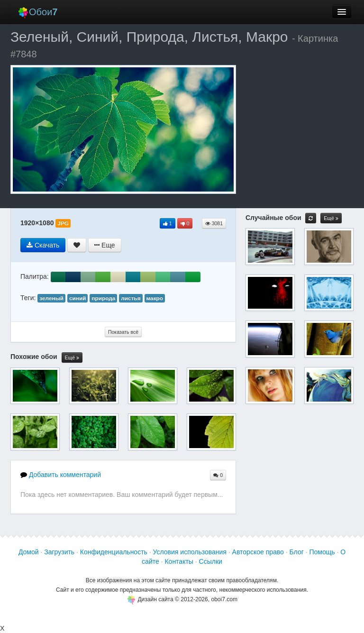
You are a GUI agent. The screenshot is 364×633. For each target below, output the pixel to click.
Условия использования (190, 552)
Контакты (179, 561)
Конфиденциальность (114, 552)
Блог (297, 552)
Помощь (322, 552)
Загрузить (59, 552)
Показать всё (123, 332)
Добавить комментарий (61, 475)
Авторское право (258, 552)
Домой (29, 552)
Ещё (72, 358)
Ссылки (211, 561)
